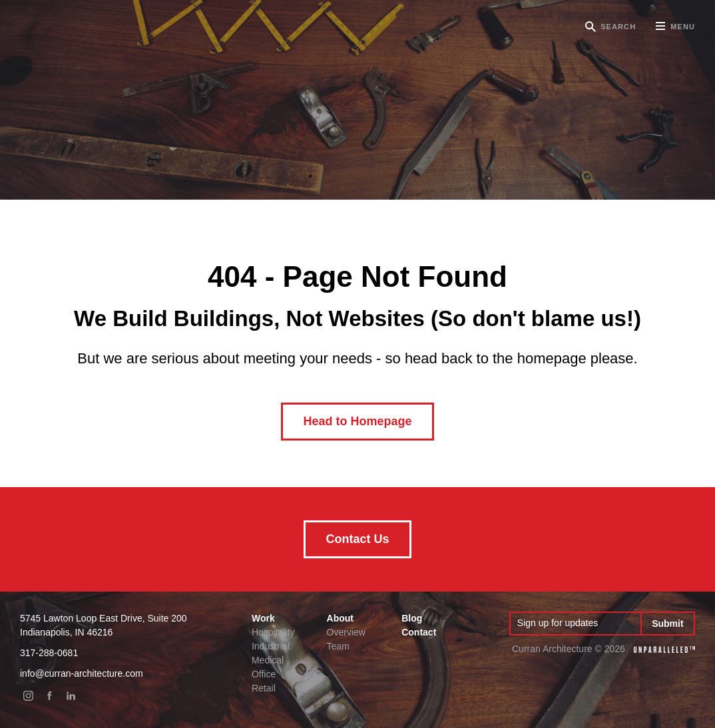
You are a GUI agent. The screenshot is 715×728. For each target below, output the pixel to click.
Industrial (271, 646)
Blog (412, 618)
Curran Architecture (93, 27)
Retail (264, 688)
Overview (346, 632)
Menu (675, 31)
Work (263, 618)
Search (618, 27)
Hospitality (273, 632)
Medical (268, 660)
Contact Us (357, 539)
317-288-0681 (49, 653)
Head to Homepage (357, 421)
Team (338, 646)
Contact (419, 632)
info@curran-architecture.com (82, 673)
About (340, 618)
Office (264, 674)
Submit (667, 624)
